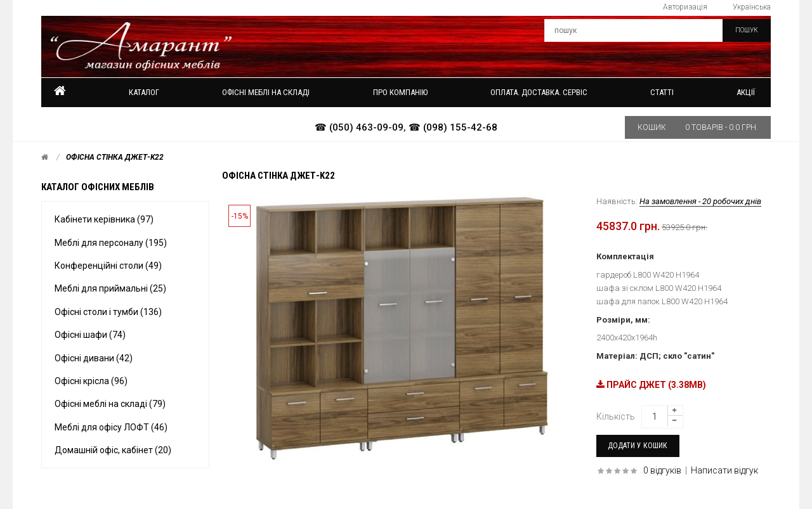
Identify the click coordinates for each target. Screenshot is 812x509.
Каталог (144, 92)
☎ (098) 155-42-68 (453, 127)
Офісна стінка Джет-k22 (115, 157)
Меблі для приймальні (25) (110, 288)
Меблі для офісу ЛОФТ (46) (111, 427)
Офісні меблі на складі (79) (110, 404)
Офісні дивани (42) (94, 358)
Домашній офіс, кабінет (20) (113, 450)
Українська (752, 7)
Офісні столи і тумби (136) (108, 312)
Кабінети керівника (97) (104, 219)
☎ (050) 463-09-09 (359, 127)
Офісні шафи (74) (90, 335)
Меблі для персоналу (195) (111, 243)
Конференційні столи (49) (108, 266)
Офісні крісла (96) (91, 381)
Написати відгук (724, 470)
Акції (746, 92)
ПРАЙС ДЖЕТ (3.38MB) (651, 385)
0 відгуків (662, 470)
